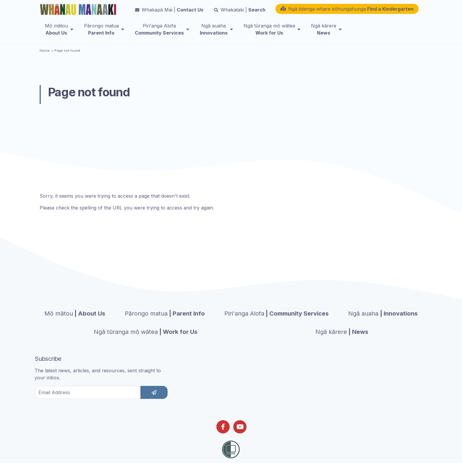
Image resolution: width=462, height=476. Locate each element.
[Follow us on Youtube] (240, 435)
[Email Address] (88, 401)
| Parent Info (165, 322)
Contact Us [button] (169, 13)
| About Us (75, 322)
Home (45, 59)
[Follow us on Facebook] (223, 435)
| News (342, 340)
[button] (347, 12)
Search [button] (240, 13)
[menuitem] (59, 33)
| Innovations (383, 322)
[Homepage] (79, 11)
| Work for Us (146, 340)
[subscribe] (154, 401)
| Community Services (277, 322)
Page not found (67, 59)
